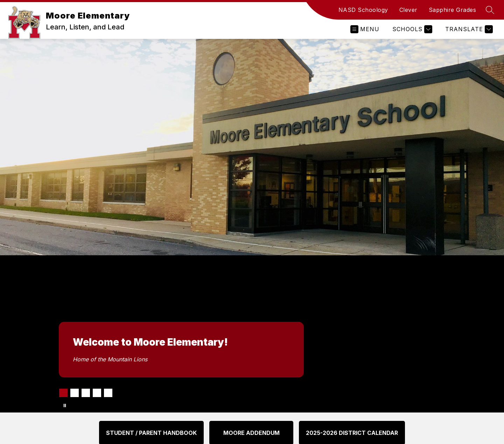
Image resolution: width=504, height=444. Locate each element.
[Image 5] (108, 393)
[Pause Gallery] (65, 405)
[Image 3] (86, 393)
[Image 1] (63, 393)
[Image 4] (97, 393)
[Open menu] (365, 29)
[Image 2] (75, 393)
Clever (408, 10)
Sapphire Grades (453, 10)
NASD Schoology (363, 10)
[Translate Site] (468, 29)
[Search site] (490, 10)
